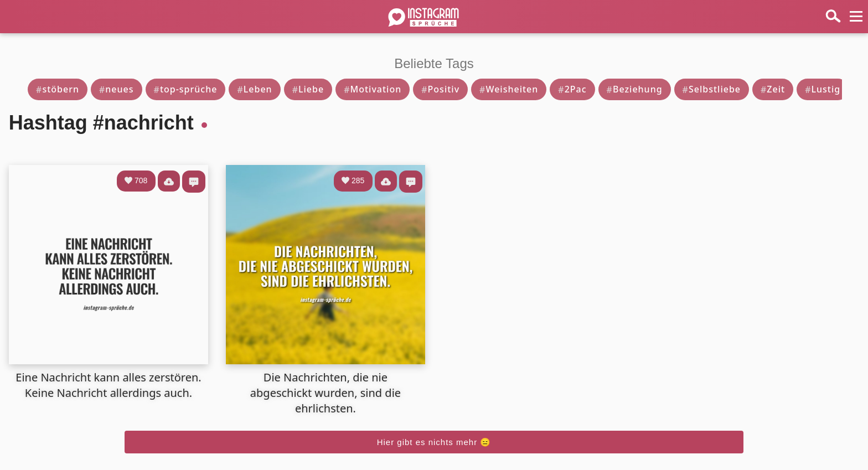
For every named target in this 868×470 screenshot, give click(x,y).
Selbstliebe (712, 89)
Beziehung (635, 89)
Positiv (440, 89)
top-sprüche (186, 89)
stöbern (58, 89)
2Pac (572, 89)
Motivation (373, 89)
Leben (254, 89)
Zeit (773, 89)
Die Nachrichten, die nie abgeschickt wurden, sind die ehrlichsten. (325, 393)
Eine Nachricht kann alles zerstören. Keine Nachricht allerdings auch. (108, 385)
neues (117, 89)
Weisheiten (509, 89)
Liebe (308, 89)
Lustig (823, 89)
